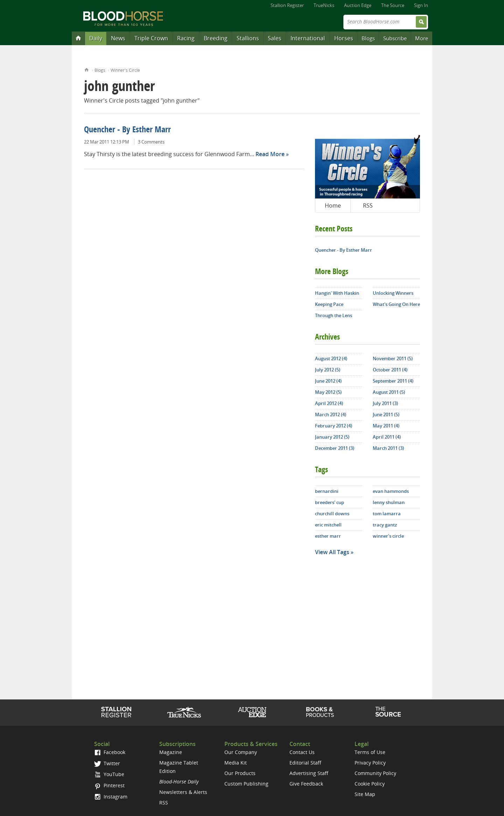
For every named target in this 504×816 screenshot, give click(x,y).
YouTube (109, 774)
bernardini (327, 491)
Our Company (241, 752)
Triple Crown (151, 38)
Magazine (171, 752)
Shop (320, 712)
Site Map (365, 794)
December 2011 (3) (335, 448)
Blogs (368, 38)
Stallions (248, 38)
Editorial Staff (305, 763)
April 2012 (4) (329, 403)
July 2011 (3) (385, 403)
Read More (270, 154)
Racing (186, 38)
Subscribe (395, 38)
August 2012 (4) (331, 358)
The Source (393, 5)
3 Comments (151, 142)
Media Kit (236, 763)
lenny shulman (389, 502)
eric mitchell (328, 525)
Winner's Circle (125, 70)
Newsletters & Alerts (183, 792)
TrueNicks (324, 5)
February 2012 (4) (334, 426)
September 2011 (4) (393, 381)
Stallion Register (287, 5)
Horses (344, 38)
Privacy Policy (370, 763)
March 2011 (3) (388, 448)
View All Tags (332, 552)
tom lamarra (387, 514)
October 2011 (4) (390, 370)
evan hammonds (391, 491)
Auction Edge (358, 5)
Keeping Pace (329, 304)
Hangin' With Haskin (337, 293)
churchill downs (332, 514)
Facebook (110, 752)
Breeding (216, 38)
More (422, 38)
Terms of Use (370, 752)
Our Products (240, 773)
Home (87, 69)
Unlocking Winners (393, 293)
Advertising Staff (309, 773)
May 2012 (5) (328, 392)
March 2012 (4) (331, 414)
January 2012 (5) (332, 437)
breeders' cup (330, 502)
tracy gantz (385, 525)
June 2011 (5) (386, 414)
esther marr (328, 536)
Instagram (111, 797)
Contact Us (302, 752)
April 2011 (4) (387, 437)
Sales (275, 38)
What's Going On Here (396, 304)
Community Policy (375, 773)
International (308, 38)
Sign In (421, 5)
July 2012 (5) (328, 370)
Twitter (107, 763)
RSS (368, 205)
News (118, 38)
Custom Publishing (246, 784)
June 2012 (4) (328, 381)
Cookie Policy (370, 784)
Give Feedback (306, 784)
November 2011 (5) (393, 358)
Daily (96, 38)
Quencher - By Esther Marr (127, 130)
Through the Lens (334, 315)
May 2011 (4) (386, 426)
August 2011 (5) (389, 392)
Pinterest (109, 785)
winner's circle (388, 536)
